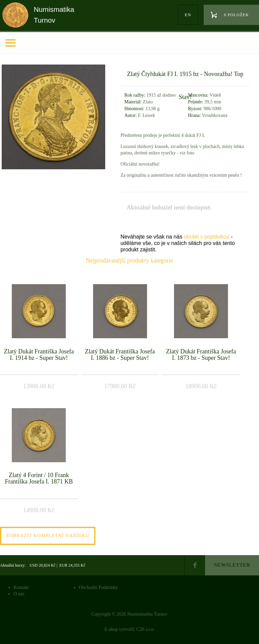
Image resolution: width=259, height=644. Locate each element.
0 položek (236, 15)
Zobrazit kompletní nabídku (48, 536)
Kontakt (21, 587)
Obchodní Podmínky (98, 587)
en (188, 15)
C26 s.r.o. (146, 629)
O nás (19, 594)
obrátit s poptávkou (207, 237)
